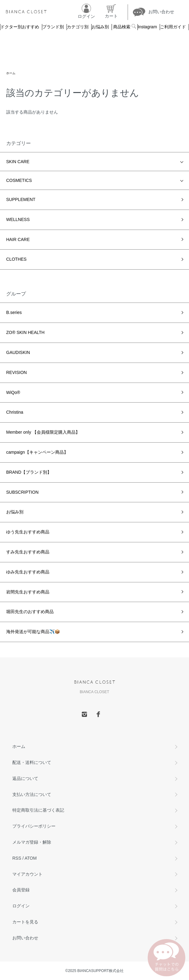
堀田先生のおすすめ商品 (30, 612)
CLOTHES (16, 259)
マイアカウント (27, 874)
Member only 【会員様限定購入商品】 (43, 432)
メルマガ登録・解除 (32, 842)
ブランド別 (53, 27)
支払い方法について (32, 794)
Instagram (147, 27)
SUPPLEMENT (21, 199)
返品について (25, 778)
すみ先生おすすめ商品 (28, 552)
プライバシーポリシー (34, 826)
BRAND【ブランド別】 (29, 472)
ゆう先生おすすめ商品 (28, 532)
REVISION (16, 372)
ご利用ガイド (173, 27)
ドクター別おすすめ (20, 27)
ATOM (31, 858)
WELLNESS (18, 219)
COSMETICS (19, 180)
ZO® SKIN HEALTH (25, 332)
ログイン (21, 906)
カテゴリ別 (78, 27)
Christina (15, 412)
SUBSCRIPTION (22, 492)
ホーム (11, 73)
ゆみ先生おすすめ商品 (28, 572)
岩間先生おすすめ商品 (28, 592)
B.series (14, 312)
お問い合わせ (25, 938)
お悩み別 (100, 27)
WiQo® (13, 392)
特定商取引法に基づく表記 (38, 810)
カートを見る (25, 922)
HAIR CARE (18, 239)
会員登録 (21, 890)
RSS (17, 858)
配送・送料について (32, 762)
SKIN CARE (18, 162)
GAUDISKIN (18, 352)
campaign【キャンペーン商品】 (37, 452)
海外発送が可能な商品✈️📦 (33, 632)
